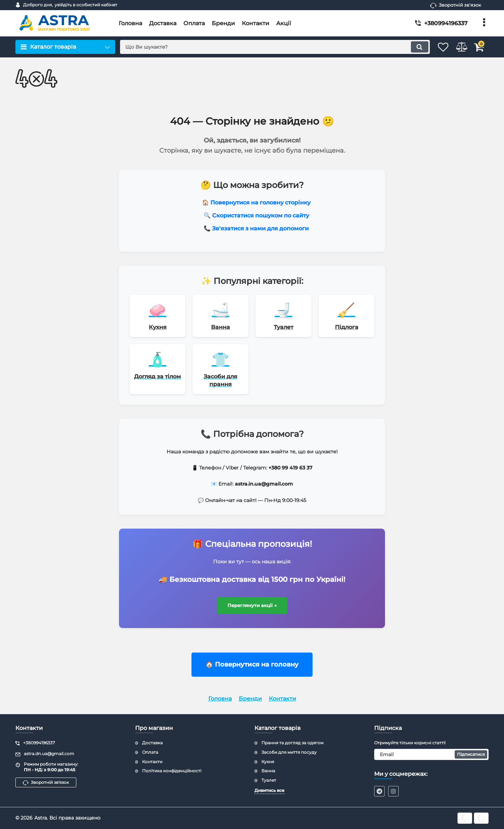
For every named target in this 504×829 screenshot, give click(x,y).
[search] (265, 47)
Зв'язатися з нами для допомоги (260, 228)
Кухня (268, 762)
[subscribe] (432, 754)
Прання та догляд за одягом (292, 743)
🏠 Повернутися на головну (252, 670)
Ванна (268, 771)
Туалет (269, 780)
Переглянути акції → (252, 611)
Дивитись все (269, 790)
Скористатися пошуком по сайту (261, 215)
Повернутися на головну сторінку (260, 203)
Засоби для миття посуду (289, 752)
